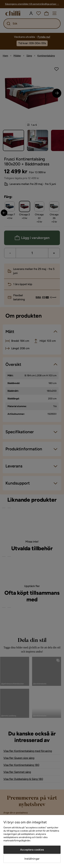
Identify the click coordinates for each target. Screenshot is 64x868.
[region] (32, 841)
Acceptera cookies (32, 850)
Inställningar (32, 859)
